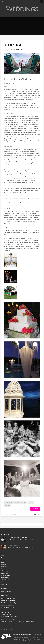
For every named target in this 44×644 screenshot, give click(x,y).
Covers (3, 562)
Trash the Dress (6, 582)
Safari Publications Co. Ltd (24, 634)
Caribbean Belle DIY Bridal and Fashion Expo (19, 537)
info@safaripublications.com (12, 616)
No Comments (37, 514)
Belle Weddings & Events (8, 607)
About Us (4, 560)
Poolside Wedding (12, 45)
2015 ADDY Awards (13, 545)
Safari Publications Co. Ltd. (8, 598)
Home (3, 556)
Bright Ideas (4, 567)
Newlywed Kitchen (6, 575)
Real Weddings (14, 514)
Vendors (4, 569)
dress (18, 502)
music (31, 502)
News (3, 558)
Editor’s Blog (4, 571)
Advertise (4, 564)
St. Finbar (8, 505)
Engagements (5, 573)
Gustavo (24, 502)
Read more (35, 509)
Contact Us (4, 584)
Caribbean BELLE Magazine (8, 601)
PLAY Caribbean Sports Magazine (10, 603)
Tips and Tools (5, 580)
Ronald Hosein (19, 49)
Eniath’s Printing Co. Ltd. (7, 605)
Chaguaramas (10, 502)
